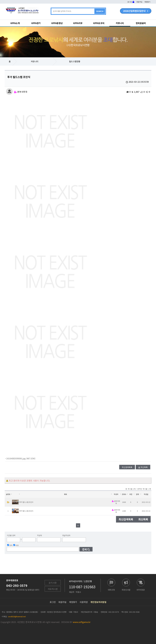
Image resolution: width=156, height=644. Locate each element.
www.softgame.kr (82, 622)
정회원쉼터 (141, 23)
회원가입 (139, 2)
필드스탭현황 (75, 61)
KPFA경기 (36, 23)
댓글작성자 (66, 535)
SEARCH (100, 11)
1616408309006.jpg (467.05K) (21, 458)
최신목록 (144, 467)
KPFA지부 (78, 23)
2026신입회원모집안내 (134, 11)
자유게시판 (53, 589)
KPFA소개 (15, 23)
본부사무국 (22, 91)
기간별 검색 (11, 535)
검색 (84, 549)
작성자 (39, 535)
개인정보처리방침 (98, 602)
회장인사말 (126, 590)
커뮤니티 (120, 23)
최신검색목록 (127, 467)
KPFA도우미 (99, 23)
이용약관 (84, 602)
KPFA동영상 (57, 23)
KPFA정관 (141, 590)
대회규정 (111, 590)
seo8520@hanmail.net (17, 616)
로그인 (130, 2)
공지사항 (53, 583)
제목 (10, 545)
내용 (16, 545)
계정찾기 (147, 2)
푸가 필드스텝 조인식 (26, 502)
